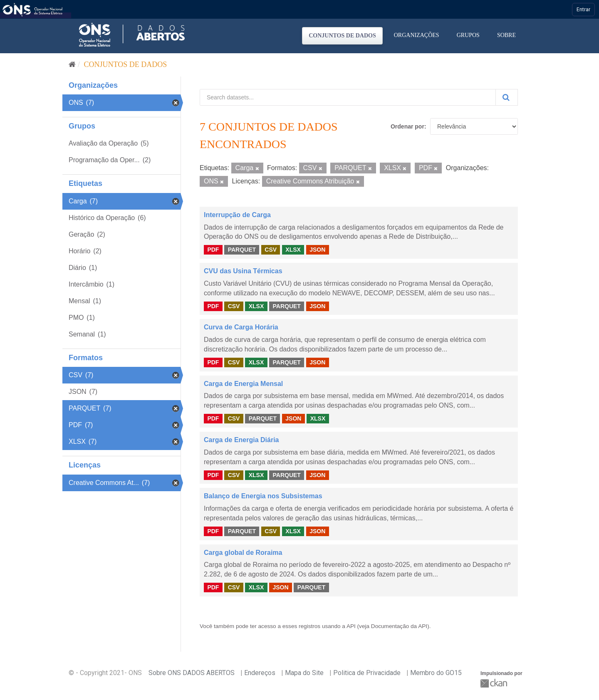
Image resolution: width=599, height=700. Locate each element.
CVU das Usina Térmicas (243, 271)
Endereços (260, 673)
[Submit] (507, 97)
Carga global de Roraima (243, 553)
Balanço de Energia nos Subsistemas (263, 496)
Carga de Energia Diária (241, 440)
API (351, 626)
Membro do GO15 (436, 673)
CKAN (495, 683)
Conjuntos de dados (342, 36)
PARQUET (242, 250)
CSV (271, 250)
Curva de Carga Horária (241, 327)
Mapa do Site (304, 673)
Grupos (468, 35)
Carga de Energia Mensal (243, 384)
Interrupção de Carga (237, 215)
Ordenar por (407, 126)
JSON (317, 250)
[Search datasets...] (348, 97)
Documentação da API (399, 626)
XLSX (293, 250)
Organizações (417, 35)
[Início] (72, 64)
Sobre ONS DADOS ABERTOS (192, 673)
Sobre (506, 35)
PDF (213, 250)
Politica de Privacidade (367, 673)
